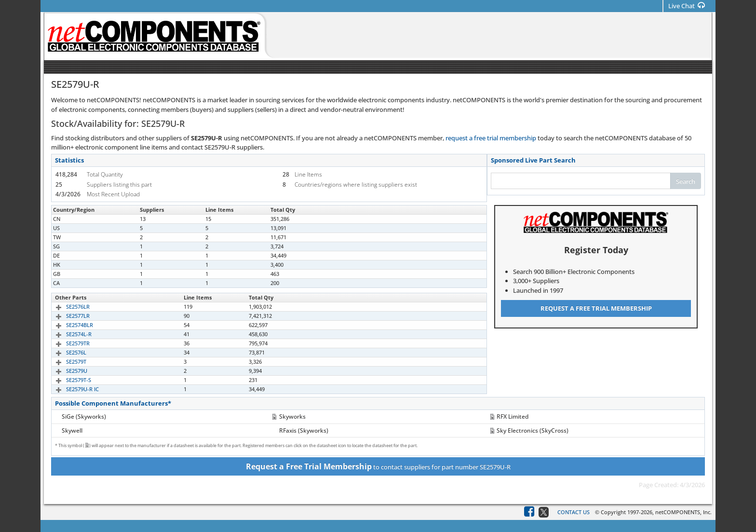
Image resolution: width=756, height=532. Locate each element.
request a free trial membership (491, 138)
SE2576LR (67, 307)
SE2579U (66, 371)
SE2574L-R (68, 334)
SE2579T (65, 361)
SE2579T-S (67, 380)
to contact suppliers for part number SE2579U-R (378, 466)
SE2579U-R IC (71, 389)
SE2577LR (67, 316)
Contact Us (574, 512)
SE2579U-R (68, 219)
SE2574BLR (68, 325)
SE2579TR (67, 343)
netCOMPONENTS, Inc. (683, 512)
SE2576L (65, 352)
